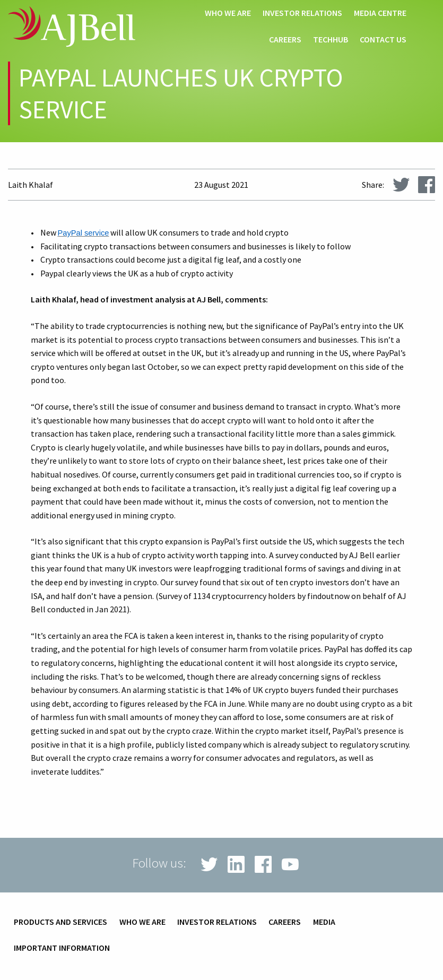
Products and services (60, 922)
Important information (62, 948)
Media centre (380, 13)
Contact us (383, 40)
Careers (285, 40)
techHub (331, 40)
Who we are (228, 13)
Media (324, 922)
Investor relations (302, 13)
